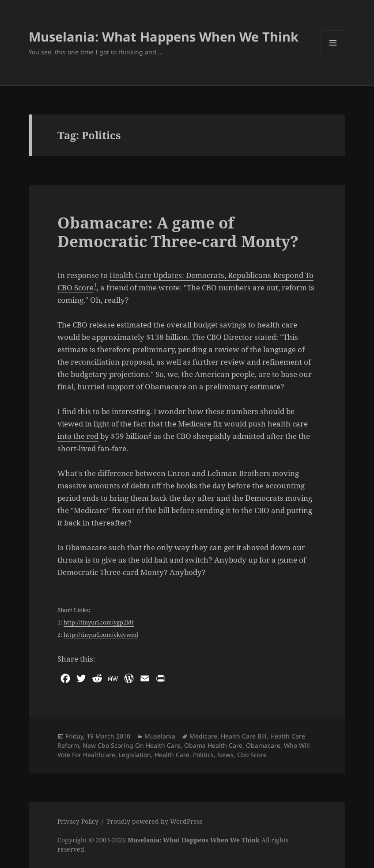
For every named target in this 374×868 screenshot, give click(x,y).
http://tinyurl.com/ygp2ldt (99, 622)
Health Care (172, 755)
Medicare (203, 736)
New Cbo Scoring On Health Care (132, 745)
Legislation (135, 755)
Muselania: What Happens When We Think (164, 36)
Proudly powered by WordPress (155, 821)
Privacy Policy (78, 821)
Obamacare (263, 745)
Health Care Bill (244, 736)
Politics (203, 755)
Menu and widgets (333, 55)
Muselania (160, 736)
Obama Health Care (213, 745)
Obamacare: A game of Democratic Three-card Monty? (178, 232)
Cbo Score (252, 755)
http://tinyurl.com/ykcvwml (101, 635)
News (225, 755)
